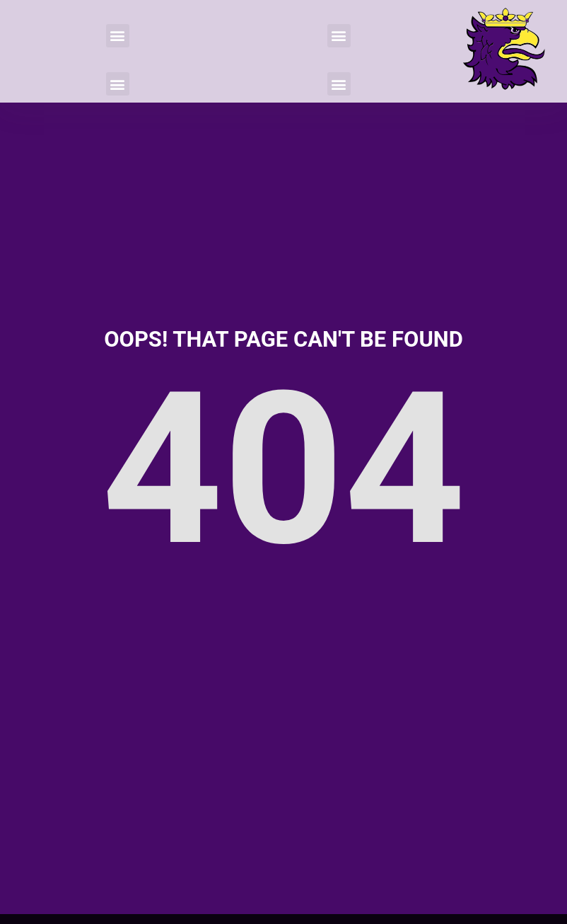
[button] (118, 36)
